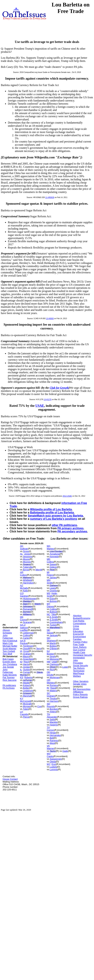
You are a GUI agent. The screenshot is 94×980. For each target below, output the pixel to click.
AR (22, 572)
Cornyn (50, 730)
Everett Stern (9, 662)
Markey (51, 549)
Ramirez (54, 741)
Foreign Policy (80, 642)
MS (49, 593)
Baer (25, 604)
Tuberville (28, 567)
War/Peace (79, 673)
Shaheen (51, 641)
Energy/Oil (78, 634)
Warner (50, 748)
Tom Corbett (9, 651)
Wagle (26, 683)
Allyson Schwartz (7, 631)
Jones (27, 554)
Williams (27, 614)
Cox (39, 706)
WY (49, 764)
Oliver (53, 667)
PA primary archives (70, 528)
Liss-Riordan (56, 551)
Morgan (27, 706)
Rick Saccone (10, 680)
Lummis (54, 769)
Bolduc (53, 646)
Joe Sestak (8, 667)
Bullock (53, 612)
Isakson (24, 627)
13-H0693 (50, 319)
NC (48, 614)
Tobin (26, 709)
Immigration (79, 658)
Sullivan (24, 549)
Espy (52, 599)
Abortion (77, 616)
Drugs (76, 629)
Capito (50, 756)
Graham (27, 654)
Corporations (79, 623)
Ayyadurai (55, 554)
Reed (53, 688)
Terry (39, 649)
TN (48, 714)
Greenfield (28, 659)
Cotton (23, 575)
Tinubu (53, 698)
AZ (22, 585)
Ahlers (53, 712)
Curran (26, 672)
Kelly (25, 591)
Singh (53, 656)
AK (22, 546)
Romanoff (28, 609)
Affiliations (78, 692)
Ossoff (26, 649)
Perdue (24, 643)
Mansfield (55, 627)
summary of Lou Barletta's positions (54, 519)
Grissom (27, 693)
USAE (40, 406)
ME (49, 559)
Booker (50, 654)
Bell (52, 738)
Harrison (54, 701)
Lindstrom (28, 691)
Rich (52, 670)
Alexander (52, 717)
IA (21, 651)
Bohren (53, 601)
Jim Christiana (10, 664)
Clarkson (54, 664)
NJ (48, 651)
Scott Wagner (9, 649)
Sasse (50, 633)
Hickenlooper (30, 599)
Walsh (38, 604)
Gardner (24, 596)
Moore (26, 559)
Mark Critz (8, 643)
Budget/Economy (82, 618)
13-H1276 (48, 399)
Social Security (81, 666)
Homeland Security (83, 655)
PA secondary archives (72, 531)
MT (48, 604)
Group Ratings (80, 697)
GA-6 (23, 641)
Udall (54, 662)
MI (48, 572)
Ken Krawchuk (10, 641)
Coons (23, 620)
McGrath (27, 704)
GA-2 (23, 625)
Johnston (28, 606)
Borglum (54, 709)
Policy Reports (80, 694)
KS (22, 677)
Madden (27, 601)
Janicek (53, 635)
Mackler (54, 722)
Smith (50, 583)
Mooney (27, 562)
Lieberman (28, 633)
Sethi (52, 719)
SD (48, 704)
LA (21, 712)
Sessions (28, 557)
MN (49, 580)
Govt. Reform (80, 647)
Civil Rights (79, 621)
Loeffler (24, 630)
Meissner (54, 659)
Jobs (75, 660)
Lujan (65, 667)
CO (22, 593)
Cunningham (56, 622)
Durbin (27, 670)
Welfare (77, 676)
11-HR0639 (50, 197)
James (53, 578)
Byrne (26, 570)
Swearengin (56, 759)
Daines (50, 606)
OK (48, 672)
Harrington (28, 583)
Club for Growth (59, 388)
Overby (53, 591)
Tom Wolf (7, 654)
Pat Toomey (9, 677)
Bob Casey (8, 659)
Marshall (27, 696)
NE (48, 630)
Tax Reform (79, 668)
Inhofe (50, 675)
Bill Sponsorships (82, 689)
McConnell (25, 701)
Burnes (26, 612)
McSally (24, 588)
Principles (78, 663)
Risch (26, 662)
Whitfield (27, 580)
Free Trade (79, 644)
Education (78, 631)
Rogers (27, 564)
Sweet (53, 564)
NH (48, 638)
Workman (54, 677)
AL (21, 554)
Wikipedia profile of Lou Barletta (51, 509)
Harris (26, 664)
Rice (52, 570)
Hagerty (54, 725)
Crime (76, 626)
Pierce (26, 717)
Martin (53, 643)
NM (49, 662)
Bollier (26, 688)
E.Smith (54, 617)
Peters (50, 575)
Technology (79, 671)
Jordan (26, 667)
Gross (26, 551)
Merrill (39, 570)
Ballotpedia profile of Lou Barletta (52, 513)
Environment (79, 637)
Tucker (53, 625)
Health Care (79, 652)
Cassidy (24, 714)
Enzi (54, 764)
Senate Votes (80, 684)
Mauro (26, 656)
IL (21, 670)
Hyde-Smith (52, 595)
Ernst (26, 651)
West (52, 743)
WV (49, 754)
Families (77, 639)
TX (48, 727)
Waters (53, 691)
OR (49, 680)
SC (48, 693)
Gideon (53, 567)
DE (22, 617)
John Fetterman (8, 637)
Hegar (53, 733)
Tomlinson (28, 646)
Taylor (53, 751)
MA (49, 546)
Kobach (27, 685)
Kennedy (54, 557)
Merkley (51, 683)
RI (48, 688)
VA (48, 746)
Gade (65, 751)
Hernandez (55, 735)
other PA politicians (64, 525)
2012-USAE (67, 496)
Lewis (53, 588)
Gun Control (79, 650)
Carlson (54, 585)
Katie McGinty (10, 675)
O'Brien (53, 649)
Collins (26, 635)
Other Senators (81, 681)
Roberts (28, 677)
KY (22, 698)
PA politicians (9, 685)
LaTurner (27, 680)
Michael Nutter (10, 646)
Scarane (27, 622)
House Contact (10, 779)
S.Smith (54, 620)
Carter (26, 638)
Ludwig (53, 767)
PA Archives (9, 688)
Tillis (53, 614)
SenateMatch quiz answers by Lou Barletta (55, 516)
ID (21, 662)
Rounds (51, 706)
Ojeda (53, 762)
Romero (54, 685)
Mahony (27, 578)
